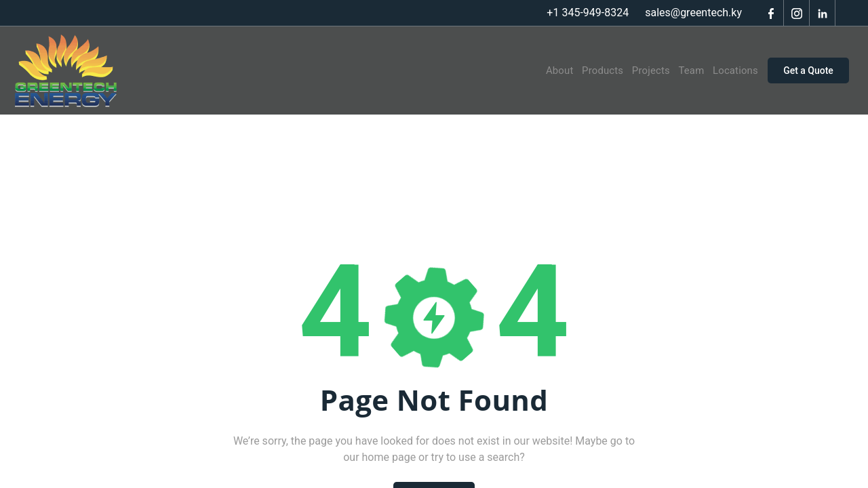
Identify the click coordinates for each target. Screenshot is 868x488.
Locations (731, 70)
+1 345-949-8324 (588, 13)
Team (685, 70)
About (546, 70)
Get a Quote (808, 70)
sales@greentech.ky (693, 13)
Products (591, 70)
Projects (642, 70)
